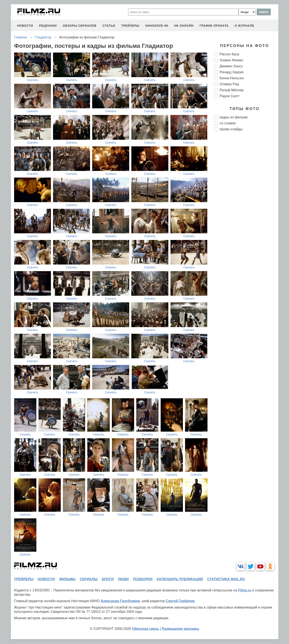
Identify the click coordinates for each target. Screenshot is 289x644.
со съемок (228, 123)
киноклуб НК (157, 26)
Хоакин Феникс (232, 60)
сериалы (89, 579)
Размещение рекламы (180, 629)
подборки (143, 579)
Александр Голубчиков (120, 601)
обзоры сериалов (80, 26)
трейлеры (130, 26)
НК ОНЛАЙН (184, 26)
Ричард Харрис (232, 72)
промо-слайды (231, 129)
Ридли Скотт (230, 96)
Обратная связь (146, 629)
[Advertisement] (246, 206)
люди (123, 579)
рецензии (48, 26)
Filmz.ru (245, 590)
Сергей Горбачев (180, 601)
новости (25, 26)
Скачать (33, 80)
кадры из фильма (234, 117)
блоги (108, 579)
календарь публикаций (180, 579)
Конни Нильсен (232, 78)
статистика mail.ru (226, 579)
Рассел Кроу (230, 54)
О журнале (245, 26)
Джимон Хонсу (231, 66)
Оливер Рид (229, 84)
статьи (109, 26)
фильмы (67, 579)
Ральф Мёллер (232, 90)
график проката (214, 26)
